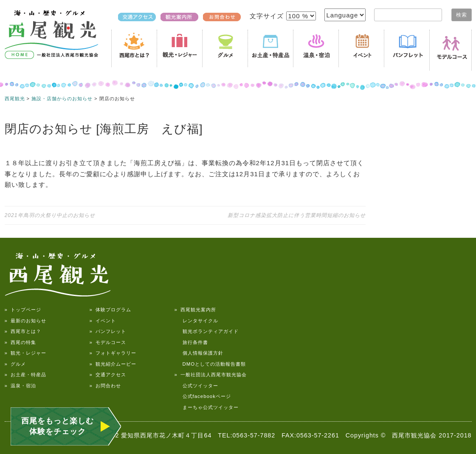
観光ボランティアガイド (207, 331)
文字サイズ (268, 16)
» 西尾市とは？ (23, 331)
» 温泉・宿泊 (20, 386)
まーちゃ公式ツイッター (207, 407)
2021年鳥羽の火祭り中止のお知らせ (50, 215)
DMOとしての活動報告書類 (210, 364)
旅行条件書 (191, 342)
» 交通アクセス (108, 375)
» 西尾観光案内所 (195, 310)
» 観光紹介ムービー (113, 364)
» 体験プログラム (110, 310)
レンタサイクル (196, 321)
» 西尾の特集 (20, 342)
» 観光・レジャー (25, 353)
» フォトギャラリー (113, 353)
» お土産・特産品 (25, 375)
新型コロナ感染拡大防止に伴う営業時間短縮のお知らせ (297, 215)
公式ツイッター (196, 386)
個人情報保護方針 (199, 353)
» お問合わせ (105, 386)
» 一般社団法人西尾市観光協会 (211, 375)
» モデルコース (108, 342)
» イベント (103, 321)
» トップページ (23, 310)
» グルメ (15, 364)
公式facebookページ (203, 396)
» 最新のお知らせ (25, 321)
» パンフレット (108, 331)
